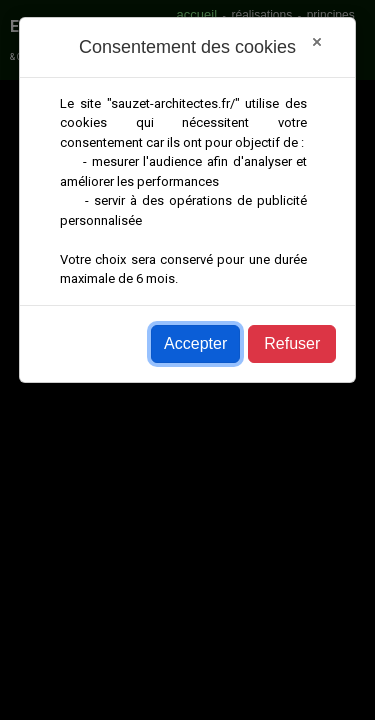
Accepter (195, 343)
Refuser (292, 343)
